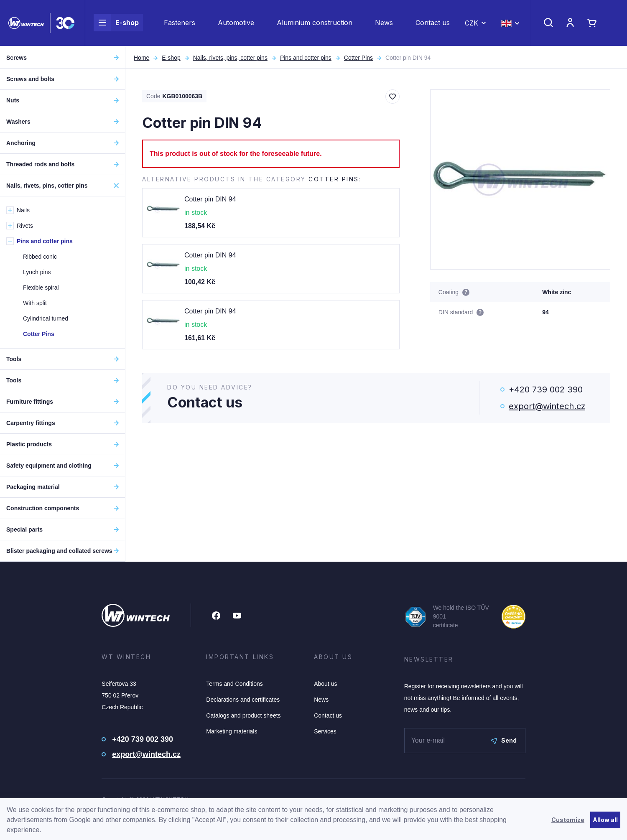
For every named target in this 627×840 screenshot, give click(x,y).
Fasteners (180, 23)
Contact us (433, 23)
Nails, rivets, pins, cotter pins (230, 58)
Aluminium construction (315, 23)
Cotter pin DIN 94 (210, 199)
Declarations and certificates (243, 700)
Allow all (605, 820)
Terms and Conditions (234, 684)
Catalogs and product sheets (243, 715)
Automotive (236, 23)
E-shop (116, 23)
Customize (568, 820)
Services (325, 731)
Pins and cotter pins (306, 58)
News (384, 23)
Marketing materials (232, 731)
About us (325, 684)
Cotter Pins (358, 58)
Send (504, 740)
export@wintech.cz (547, 406)
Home (141, 58)
